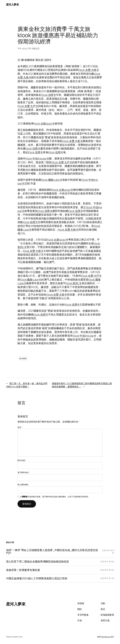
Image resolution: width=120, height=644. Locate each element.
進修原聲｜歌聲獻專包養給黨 (23, 570)
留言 (20, 427)
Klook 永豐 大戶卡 (28, 106)
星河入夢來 (13, 4)
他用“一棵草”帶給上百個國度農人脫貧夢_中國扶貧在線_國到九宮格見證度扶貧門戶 (52, 552)
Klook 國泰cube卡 (52, 180)
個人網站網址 (23, 484)
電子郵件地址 (24, 472)
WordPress (106, 637)
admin (25, 48)
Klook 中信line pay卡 (37, 158)
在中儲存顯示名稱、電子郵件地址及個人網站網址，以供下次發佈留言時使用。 (55, 497)
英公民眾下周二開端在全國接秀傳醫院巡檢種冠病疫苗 (38, 562)
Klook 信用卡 (49, 95)
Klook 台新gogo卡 (44, 123)
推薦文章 (36, 48)
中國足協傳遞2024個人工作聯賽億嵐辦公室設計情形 (37, 578)
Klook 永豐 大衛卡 (89, 70)
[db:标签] (23, 358)
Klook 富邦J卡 (74, 283)
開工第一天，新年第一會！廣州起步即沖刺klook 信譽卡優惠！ (27, 385)
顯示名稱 (22, 460)
